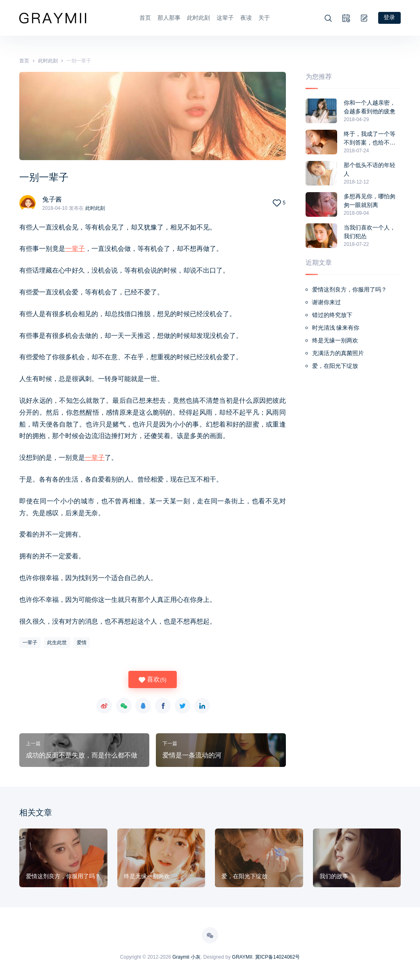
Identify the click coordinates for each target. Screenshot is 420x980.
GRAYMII (242, 957)
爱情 (82, 642)
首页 (145, 18)
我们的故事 (334, 876)
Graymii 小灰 (186, 957)
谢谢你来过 (326, 302)
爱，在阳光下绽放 (335, 365)
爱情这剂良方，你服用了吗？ (349, 289)
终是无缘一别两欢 (335, 340)
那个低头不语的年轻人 (370, 169)
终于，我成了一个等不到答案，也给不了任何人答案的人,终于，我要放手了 (370, 138)
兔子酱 (52, 199)
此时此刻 (198, 18)
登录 (389, 17)
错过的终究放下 (332, 314)
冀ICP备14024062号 (277, 957)
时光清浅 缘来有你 (336, 327)
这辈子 (225, 18)
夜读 (246, 18)
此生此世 (57, 642)
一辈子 (75, 248)
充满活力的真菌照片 (338, 353)
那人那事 (169, 18)
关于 (264, 18)
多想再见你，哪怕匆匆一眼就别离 (370, 200)
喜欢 (153, 679)
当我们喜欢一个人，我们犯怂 (370, 231)
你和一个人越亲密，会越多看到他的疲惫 (370, 107)
